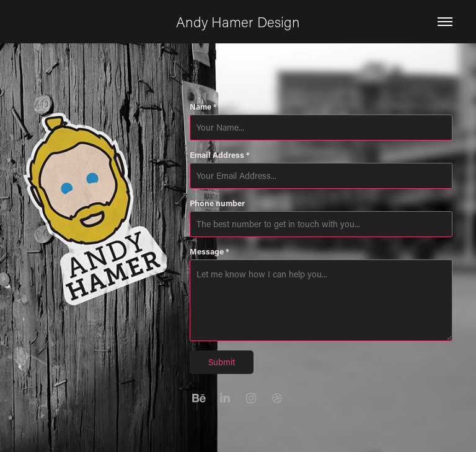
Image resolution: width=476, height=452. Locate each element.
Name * (203, 106)
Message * (209, 251)
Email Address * (220, 155)
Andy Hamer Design (238, 22)
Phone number (217, 203)
